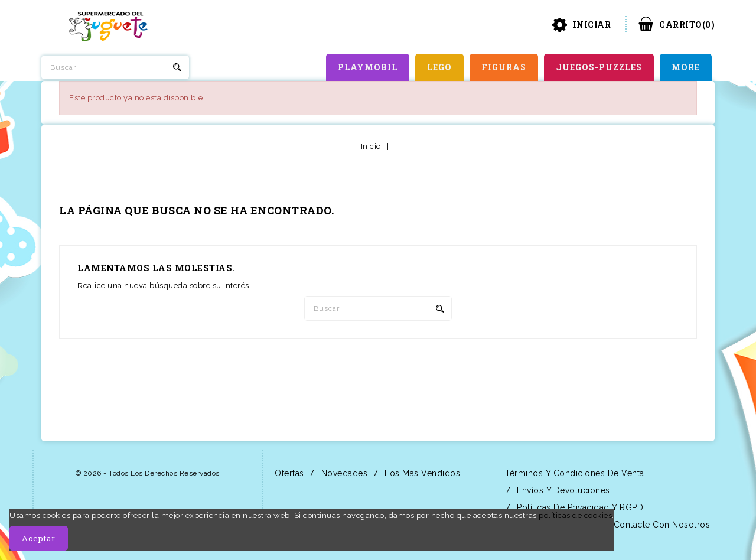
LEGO (439, 67)
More (686, 67)
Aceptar (39, 538)
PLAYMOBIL (368, 67)
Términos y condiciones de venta (573, 473)
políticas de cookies (575, 515)
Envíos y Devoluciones (562, 490)
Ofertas (288, 473)
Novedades (343, 473)
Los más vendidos (421, 473)
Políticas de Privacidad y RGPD (579, 507)
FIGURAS (504, 67)
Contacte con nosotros (660, 525)
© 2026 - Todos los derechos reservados (148, 473)
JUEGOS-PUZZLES (599, 67)
